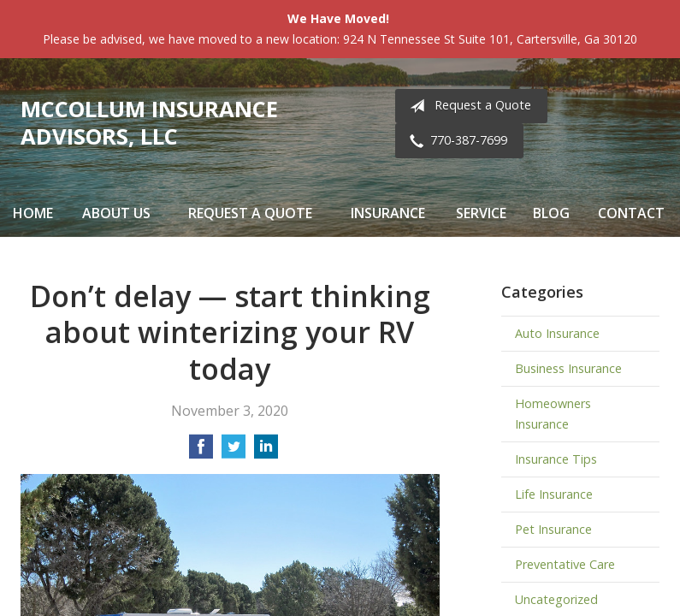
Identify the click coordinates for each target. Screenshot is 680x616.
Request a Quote (467, 106)
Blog (551, 213)
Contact (631, 213)
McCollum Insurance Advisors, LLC (149, 123)
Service (481, 213)
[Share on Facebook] (201, 452)
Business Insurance (568, 368)
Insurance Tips (556, 459)
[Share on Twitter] (234, 452)
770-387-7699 (455, 141)
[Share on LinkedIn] (266, 452)
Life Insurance (554, 494)
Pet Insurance (553, 529)
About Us (116, 213)
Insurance (388, 213)
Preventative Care (565, 564)
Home (33, 213)
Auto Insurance (557, 333)
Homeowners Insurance (553, 414)
